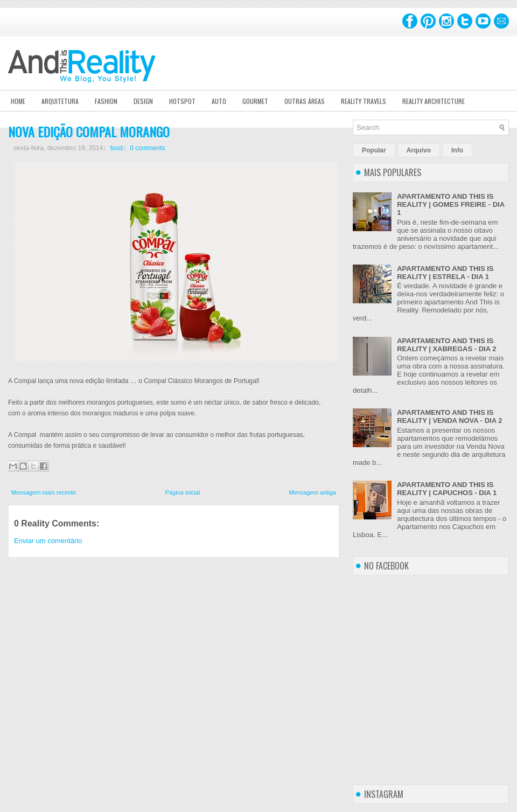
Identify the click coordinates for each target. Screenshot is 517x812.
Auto (219, 101)
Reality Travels (364, 101)
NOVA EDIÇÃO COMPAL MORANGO (89, 131)
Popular (374, 150)
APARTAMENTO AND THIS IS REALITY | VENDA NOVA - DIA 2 (449, 417)
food (116, 148)
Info (457, 150)
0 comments (147, 148)
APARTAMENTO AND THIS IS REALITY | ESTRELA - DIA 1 (445, 273)
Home (18, 101)
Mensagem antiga (313, 492)
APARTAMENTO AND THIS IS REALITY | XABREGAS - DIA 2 (446, 345)
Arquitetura (60, 101)
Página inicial (183, 492)
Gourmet (255, 101)
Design (143, 101)
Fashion (106, 101)
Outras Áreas (305, 101)
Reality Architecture (434, 101)
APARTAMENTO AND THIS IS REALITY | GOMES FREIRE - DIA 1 (450, 204)
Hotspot (182, 101)
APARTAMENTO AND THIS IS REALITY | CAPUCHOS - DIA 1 (447, 489)
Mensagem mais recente (44, 492)
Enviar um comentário (48, 541)
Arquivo (419, 150)
